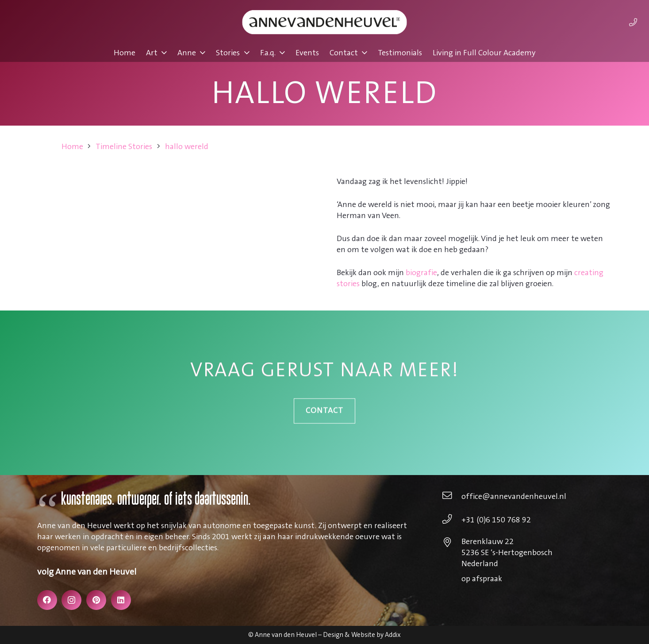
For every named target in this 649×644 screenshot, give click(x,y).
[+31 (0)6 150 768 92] (451, 520)
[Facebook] (47, 600)
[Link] (633, 22)
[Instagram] (71, 600)
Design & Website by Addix (362, 635)
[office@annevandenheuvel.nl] (451, 497)
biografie (421, 273)
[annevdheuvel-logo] (324, 22)
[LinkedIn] (121, 600)
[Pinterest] (96, 600)
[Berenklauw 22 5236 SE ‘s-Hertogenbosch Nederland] (451, 544)
